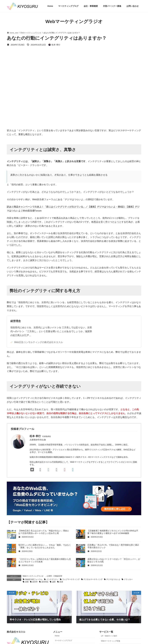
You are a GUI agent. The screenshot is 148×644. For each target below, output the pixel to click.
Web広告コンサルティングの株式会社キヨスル (37, 342)
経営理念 (16, 321)
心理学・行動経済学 (54, 576)
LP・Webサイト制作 (109, 636)
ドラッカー (128, 579)
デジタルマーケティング (93, 579)
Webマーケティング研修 (111, 641)
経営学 (35, 582)
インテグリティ (52, 579)
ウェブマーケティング (71, 579)
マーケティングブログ (63, 640)
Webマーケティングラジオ (33, 576)
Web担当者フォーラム (34, 579)
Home (57, 636)
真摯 (27, 582)
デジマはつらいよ (113, 579)
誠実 (54, 582)
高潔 (61, 582)
